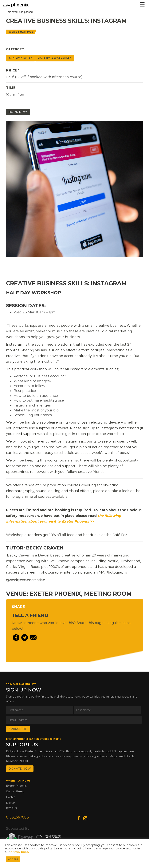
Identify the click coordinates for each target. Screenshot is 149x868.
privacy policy (20, 852)
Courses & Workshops (55, 58)
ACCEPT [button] (13, 859)
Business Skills (21, 58)
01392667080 (17, 817)
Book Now (18, 112)
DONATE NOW (20, 769)
